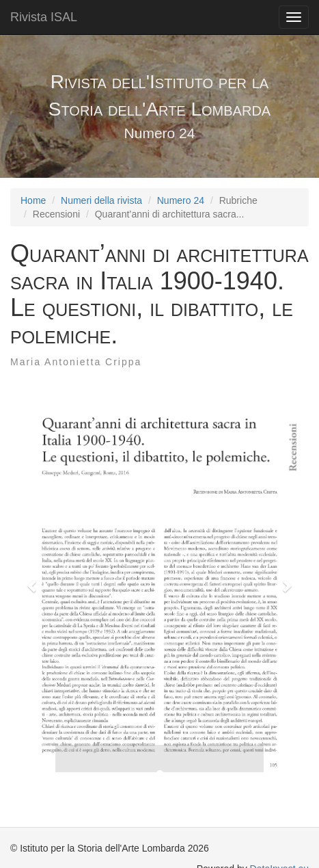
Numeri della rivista (101, 200)
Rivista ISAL (44, 17)
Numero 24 (181, 200)
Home (33, 200)
